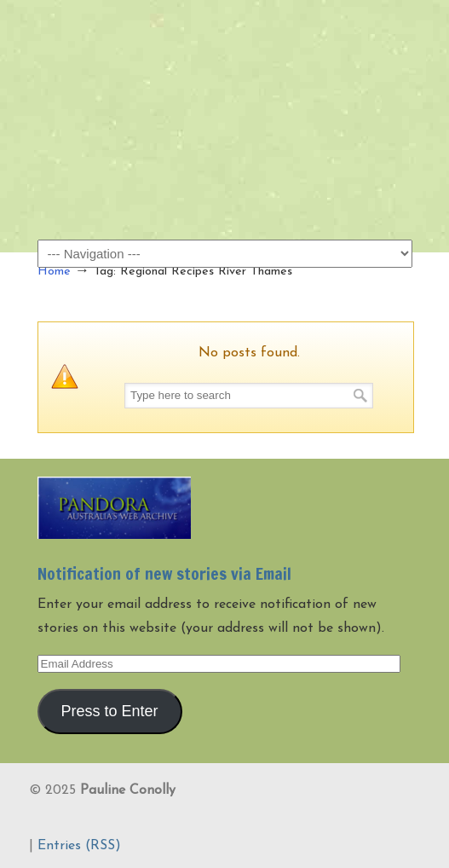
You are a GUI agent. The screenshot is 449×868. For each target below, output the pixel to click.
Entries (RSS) (79, 846)
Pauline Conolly (225, 43)
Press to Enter (109, 711)
